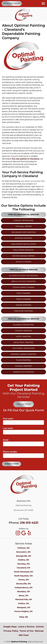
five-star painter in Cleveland (25, 159)
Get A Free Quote (12, 3)
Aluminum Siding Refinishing (23, 276)
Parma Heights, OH (23, 611)
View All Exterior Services (24, 270)
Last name (9, 428)
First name (9, 419)
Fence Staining (24, 299)
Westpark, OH (24, 607)
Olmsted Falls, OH (24, 599)
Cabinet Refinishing (24, 220)
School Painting (24, 366)
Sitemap (39, 631)
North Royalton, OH (23, 576)
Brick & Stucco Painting (24, 281)
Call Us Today (24, 404)
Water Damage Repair (23, 256)
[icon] (18, 533)
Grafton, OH (24, 603)
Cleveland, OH (23, 568)
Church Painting (23, 331)
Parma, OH (24, 580)
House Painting (24, 305)
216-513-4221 (29, 523)
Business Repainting (24, 325)
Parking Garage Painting (24, 354)
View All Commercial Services (23, 319)
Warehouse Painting (24, 372)
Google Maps (10, 627)
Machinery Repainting (24, 348)
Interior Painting (24, 238)
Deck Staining (23, 293)
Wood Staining (24, 262)
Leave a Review (26, 627)
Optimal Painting (19, 642)
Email (6, 440)
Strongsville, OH (24, 556)
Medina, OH (24, 560)
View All (23, 617)
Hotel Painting (24, 336)
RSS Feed (24, 635)
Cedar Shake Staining (24, 287)
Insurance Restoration (24, 232)
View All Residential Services (24, 215)
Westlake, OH (23, 592)
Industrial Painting (23, 342)
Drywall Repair (24, 226)
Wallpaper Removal (24, 250)
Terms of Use (27, 631)
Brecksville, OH (23, 584)
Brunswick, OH (23, 552)
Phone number (11, 452)
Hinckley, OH (23, 564)
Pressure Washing (24, 311)
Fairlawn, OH (24, 548)
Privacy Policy (11, 631)
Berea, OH (24, 596)
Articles (40, 627)
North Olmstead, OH (24, 572)
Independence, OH (24, 588)
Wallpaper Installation (24, 244)
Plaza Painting (23, 360)
